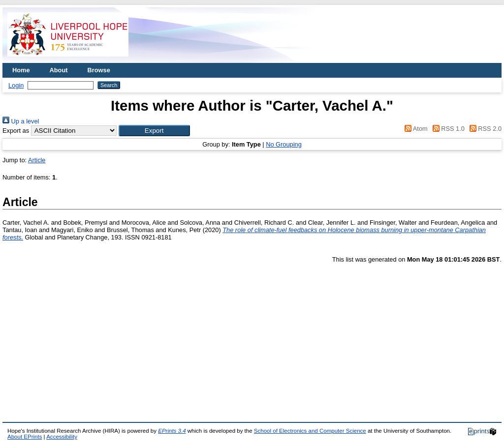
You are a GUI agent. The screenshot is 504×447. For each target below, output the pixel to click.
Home (21, 70)
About (59, 70)
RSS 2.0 (484, 129)
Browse (99, 70)
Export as (16, 131)
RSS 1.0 (447, 129)
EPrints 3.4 (172, 431)
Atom (415, 129)
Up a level (21, 121)
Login (16, 85)
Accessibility (62, 437)
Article (37, 160)
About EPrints (25, 437)
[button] (154, 131)
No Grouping (284, 144)
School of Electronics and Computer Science (310, 431)
